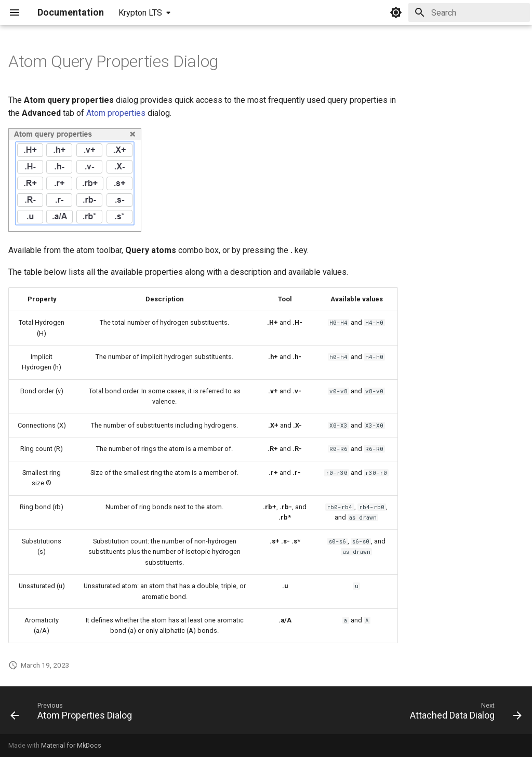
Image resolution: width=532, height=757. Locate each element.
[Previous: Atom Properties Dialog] (74, 713)
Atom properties (116, 113)
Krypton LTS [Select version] (140, 13)
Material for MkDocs (71, 745)
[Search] (469, 12)
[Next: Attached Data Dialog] (463, 713)
